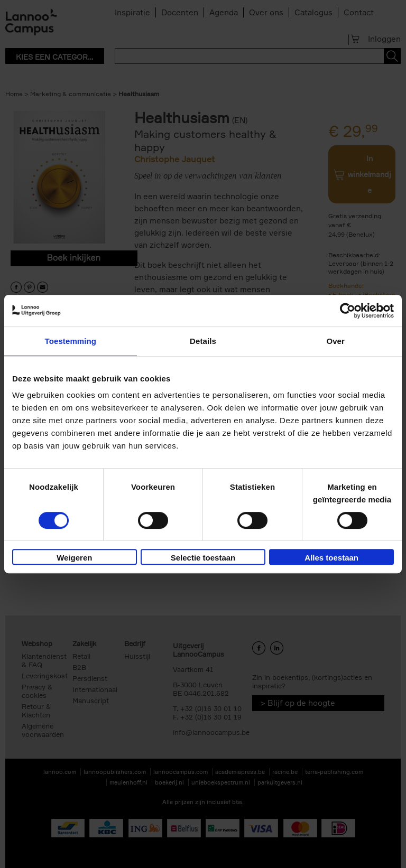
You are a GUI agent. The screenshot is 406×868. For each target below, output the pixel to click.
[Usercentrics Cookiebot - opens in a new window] (348, 311)
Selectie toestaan (203, 558)
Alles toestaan (331, 558)
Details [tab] (203, 341)
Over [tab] (335, 341)
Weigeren (74, 558)
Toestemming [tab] (71, 341)
